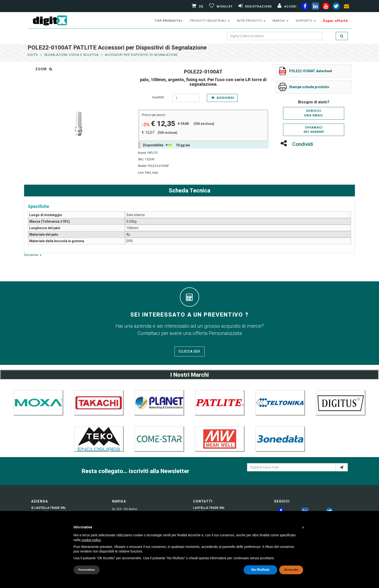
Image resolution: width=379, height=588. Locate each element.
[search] (342, 36)
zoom (44, 69)
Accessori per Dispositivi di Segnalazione (141, 55)
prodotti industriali (210, 21)
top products (169, 21)
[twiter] (336, 7)
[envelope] (347, 7)
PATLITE (153, 153)
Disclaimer (33, 255)
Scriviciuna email (314, 113)
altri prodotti (251, 21)
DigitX (33, 55)
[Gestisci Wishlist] (220, 7)
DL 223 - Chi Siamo (125, 509)
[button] (303, 527)
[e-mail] (342, 467)
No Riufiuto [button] (260, 570)
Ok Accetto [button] (291, 570)
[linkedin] (315, 7)
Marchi (281, 21)
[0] (198, 7)
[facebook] (305, 7)
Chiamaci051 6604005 (314, 130)
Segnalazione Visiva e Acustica (72, 55)
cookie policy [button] (91, 540)
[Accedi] (286, 7)
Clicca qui (189, 351)
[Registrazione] (255, 7)
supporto (306, 21)
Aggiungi (223, 98)
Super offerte (335, 21)
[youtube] (326, 7)
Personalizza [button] (87, 570)
